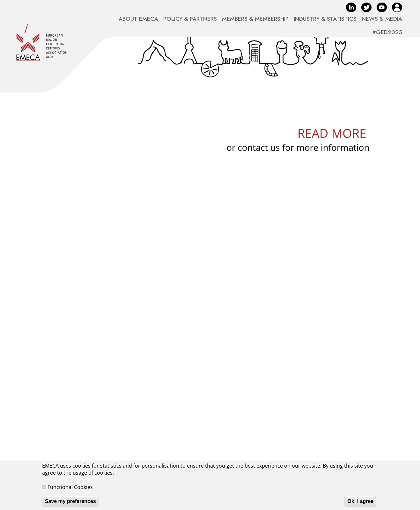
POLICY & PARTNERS (190, 19)
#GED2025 (387, 32)
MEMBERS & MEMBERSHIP (255, 19)
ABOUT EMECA (138, 19)
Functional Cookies (70, 490)
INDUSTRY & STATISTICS (325, 19)
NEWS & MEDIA (382, 19)
